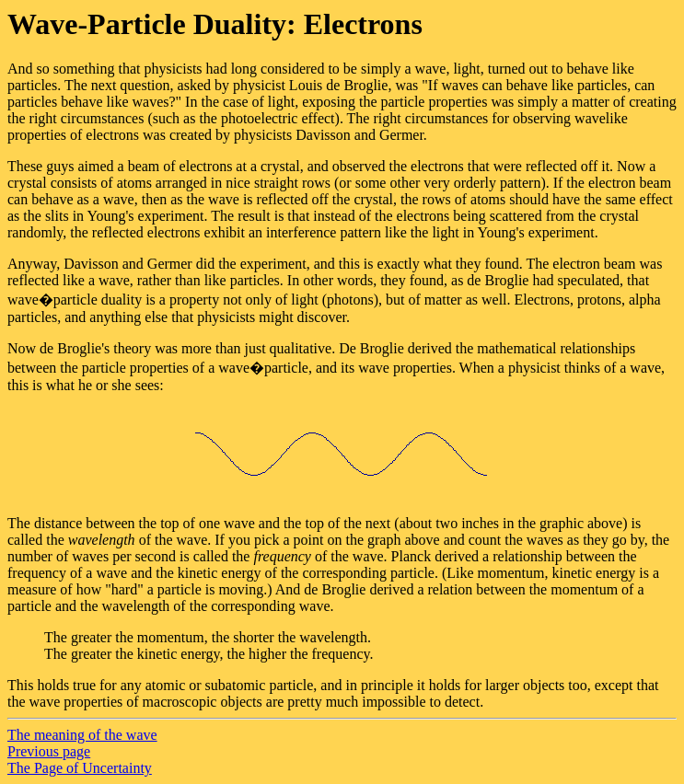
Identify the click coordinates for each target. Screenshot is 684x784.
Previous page (49, 751)
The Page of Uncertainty (80, 768)
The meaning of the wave (82, 735)
